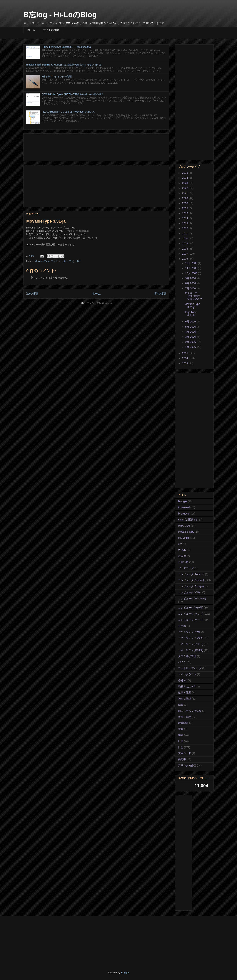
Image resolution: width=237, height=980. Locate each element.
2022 (185, 188)
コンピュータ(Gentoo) (191, 580)
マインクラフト (187, 674)
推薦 (181, 735)
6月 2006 (191, 322)
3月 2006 (191, 337)
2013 (185, 223)
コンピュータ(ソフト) (63, 261)
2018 (185, 203)
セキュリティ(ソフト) (191, 644)
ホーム (31, 30)
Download (184, 507)
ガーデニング (186, 568)
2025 (185, 173)
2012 (185, 228)
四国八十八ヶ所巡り (190, 711)
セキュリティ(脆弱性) (191, 650)
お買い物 (183, 562)
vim (180, 544)
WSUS (182, 550)
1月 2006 (191, 347)
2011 (185, 233)
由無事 (182, 759)
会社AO (183, 680)
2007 (185, 254)
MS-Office (184, 538)
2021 (185, 193)
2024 (185, 178)
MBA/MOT (184, 526)
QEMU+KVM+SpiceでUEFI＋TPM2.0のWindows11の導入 (72, 94)
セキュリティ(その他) (191, 638)
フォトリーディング (190, 668)
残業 (181, 705)
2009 (185, 243)
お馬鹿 (182, 556)
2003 (185, 363)
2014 (185, 218)
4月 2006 (191, 332)
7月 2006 (191, 288)
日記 (78, 261)
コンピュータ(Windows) (192, 599)
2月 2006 (191, 342)
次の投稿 (32, 294)
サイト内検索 (51, 30)
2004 (185, 358)
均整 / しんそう (187, 687)
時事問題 (183, 723)
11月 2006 (192, 268)
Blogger (183, 501)
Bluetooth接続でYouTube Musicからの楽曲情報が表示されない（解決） (65, 65)
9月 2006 (191, 278)
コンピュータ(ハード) (191, 620)
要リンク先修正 (187, 765)
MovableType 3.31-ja (192, 306)
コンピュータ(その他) (191, 608)
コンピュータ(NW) (189, 592)
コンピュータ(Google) (191, 586)
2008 (185, 249)
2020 (185, 198)
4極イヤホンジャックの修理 (57, 77)
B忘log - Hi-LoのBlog (60, 15)
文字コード (185, 753)
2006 (185, 259)
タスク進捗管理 (187, 656)
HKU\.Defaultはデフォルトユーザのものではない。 (69, 112)
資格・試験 (185, 717)
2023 (185, 183)
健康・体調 (185, 692)
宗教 (181, 729)
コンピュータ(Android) (191, 574)
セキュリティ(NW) (189, 632)
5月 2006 (191, 327)
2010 (185, 238)
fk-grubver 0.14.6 (190, 314)
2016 (185, 208)
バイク (182, 662)
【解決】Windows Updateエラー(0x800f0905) (66, 47)
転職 (181, 741)
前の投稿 (160, 294)
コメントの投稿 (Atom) (99, 303)
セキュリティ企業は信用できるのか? (193, 296)
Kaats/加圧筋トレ (188, 520)
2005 (185, 353)
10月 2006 (192, 273)
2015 (185, 213)
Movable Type (42, 261)
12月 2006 (192, 263)
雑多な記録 (185, 699)
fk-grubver (184, 514)
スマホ (182, 626)
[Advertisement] (96, 147)
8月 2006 (191, 283)
